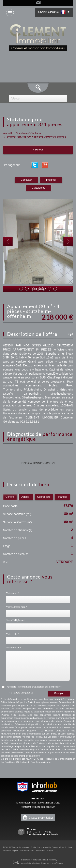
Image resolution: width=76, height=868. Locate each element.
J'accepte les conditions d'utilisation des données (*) (34, 687)
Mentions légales (11, 850)
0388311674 (38, 798)
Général (10, 497)
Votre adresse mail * (17, 607)
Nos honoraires (27, 850)
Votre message (14, 647)
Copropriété (44, 497)
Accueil (7, 133)
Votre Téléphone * (16, 620)
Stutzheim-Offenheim (28, 133)
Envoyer (59, 693)
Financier (62, 497)
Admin (50, 850)
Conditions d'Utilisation (16, 762)
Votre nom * (13, 593)
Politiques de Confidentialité (58, 759)
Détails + (26, 497)
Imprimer (51, 180)
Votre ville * (13, 634)
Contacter (26, 180)
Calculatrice (39, 188)
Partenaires (40, 850)
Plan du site (65, 847)
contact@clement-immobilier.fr (38, 807)
